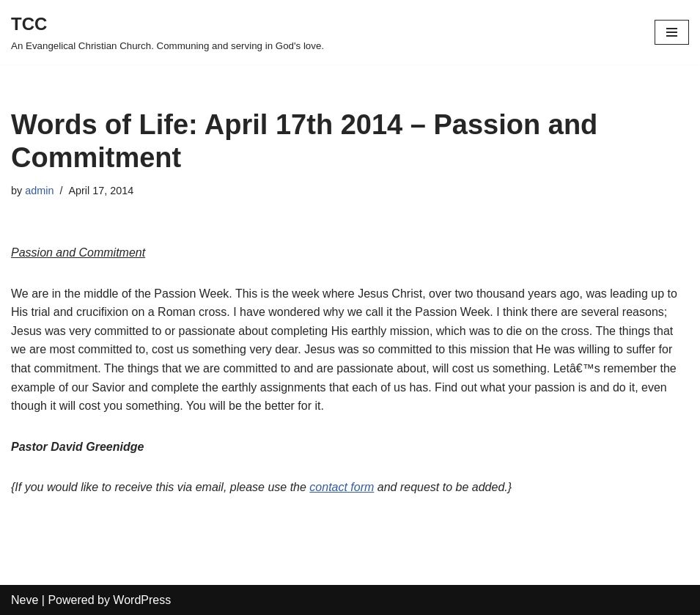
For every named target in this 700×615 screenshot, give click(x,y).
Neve (25, 600)
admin (39, 191)
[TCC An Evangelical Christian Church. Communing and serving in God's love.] (167, 32)
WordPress (142, 600)
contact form (342, 487)
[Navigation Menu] (672, 32)
